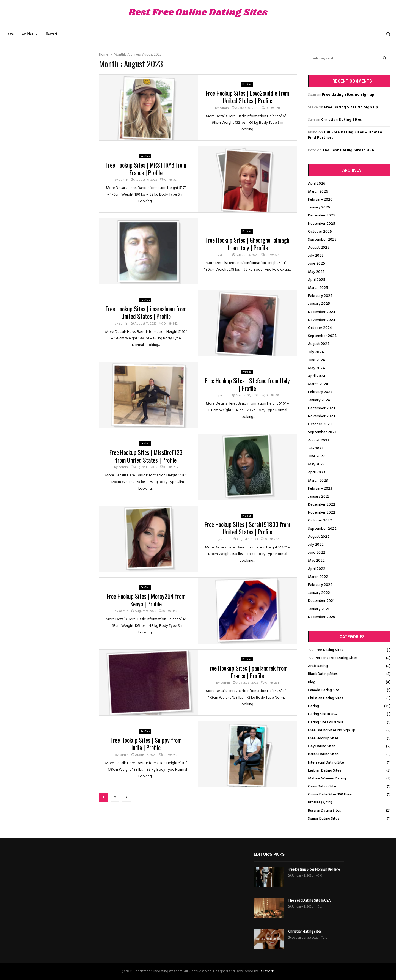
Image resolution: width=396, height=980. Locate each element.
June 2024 (317, 360)
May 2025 (316, 272)
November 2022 (322, 513)
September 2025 (322, 240)
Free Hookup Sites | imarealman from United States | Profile (146, 312)
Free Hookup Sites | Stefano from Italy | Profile (247, 384)
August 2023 (319, 440)
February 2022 (320, 585)
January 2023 (319, 497)
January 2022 (319, 593)
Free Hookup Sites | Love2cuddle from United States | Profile (247, 97)
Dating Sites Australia (326, 722)
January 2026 (319, 208)
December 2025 (322, 216)
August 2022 (319, 537)
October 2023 (320, 424)
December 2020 (322, 617)
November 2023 (321, 416)
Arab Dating (318, 666)
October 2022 (320, 521)
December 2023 (321, 408)
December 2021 (321, 601)
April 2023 (317, 472)
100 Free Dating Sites (326, 650)
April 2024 (317, 376)
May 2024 (317, 368)
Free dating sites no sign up (348, 95)
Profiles (247, 84)
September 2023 (322, 432)
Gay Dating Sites (322, 746)
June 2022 (317, 553)
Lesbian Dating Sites (325, 771)
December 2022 (322, 505)
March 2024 (318, 384)
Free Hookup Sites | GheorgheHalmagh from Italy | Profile (247, 244)
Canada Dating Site (324, 690)
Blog (312, 682)
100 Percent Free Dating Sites (333, 658)
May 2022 (316, 561)
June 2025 (317, 264)
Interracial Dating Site (326, 763)
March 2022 (318, 577)
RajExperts (267, 971)
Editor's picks (269, 854)
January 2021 (319, 609)
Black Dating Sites (323, 674)
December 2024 (322, 312)
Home (10, 34)
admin (224, 108)
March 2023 (318, 481)
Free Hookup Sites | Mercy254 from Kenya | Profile (146, 600)
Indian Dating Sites (323, 754)
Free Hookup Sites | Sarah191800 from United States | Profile (247, 528)
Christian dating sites (305, 931)
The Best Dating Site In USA (348, 150)
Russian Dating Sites (324, 811)
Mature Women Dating (327, 779)
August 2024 (319, 344)
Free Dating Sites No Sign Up (351, 107)
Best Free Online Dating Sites (198, 13)
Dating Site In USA (323, 714)
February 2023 (320, 489)
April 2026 (317, 184)
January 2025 (319, 304)
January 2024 (319, 400)
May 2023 (316, 464)
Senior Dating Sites (324, 819)
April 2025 (317, 280)
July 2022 (316, 545)
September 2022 (322, 529)
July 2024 (316, 352)
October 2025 (320, 232)
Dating (313, 706)
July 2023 (316, 448)
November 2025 (322, 224)
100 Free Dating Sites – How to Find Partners (345, 135)
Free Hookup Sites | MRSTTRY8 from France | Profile (146, 169)
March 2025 (318, 288)
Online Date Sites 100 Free (330, 794)
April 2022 (317, 569)
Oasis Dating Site (322, 787)
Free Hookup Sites (323, 738)
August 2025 (319, 248)
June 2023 (316, 456)
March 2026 (318, 192)
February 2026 (320, 200)
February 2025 (320, 296)
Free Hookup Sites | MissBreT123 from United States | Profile (146, 456)
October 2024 (320, 328)
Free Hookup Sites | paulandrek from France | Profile (247, 672)
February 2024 (320, 392)
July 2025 (316, 256)
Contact (52, 34)
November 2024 (322, 320)
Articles (28, 34)
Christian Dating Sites (341, 120)
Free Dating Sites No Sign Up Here (314, 869)
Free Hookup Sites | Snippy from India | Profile (146, 744)
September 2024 (322, 336)
